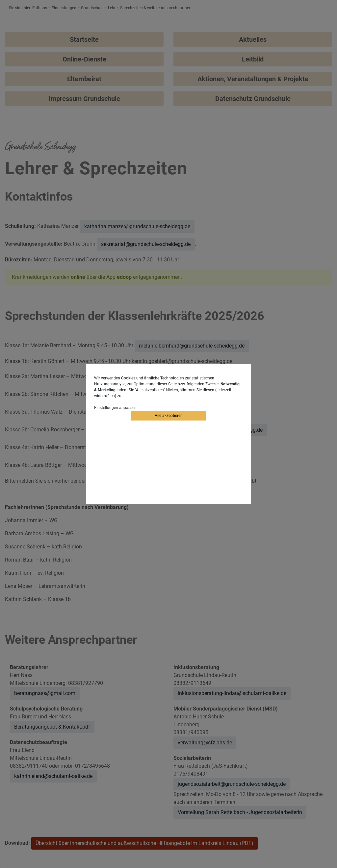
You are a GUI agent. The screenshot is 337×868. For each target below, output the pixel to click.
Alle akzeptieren (169, 416)
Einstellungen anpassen (115, 408)
